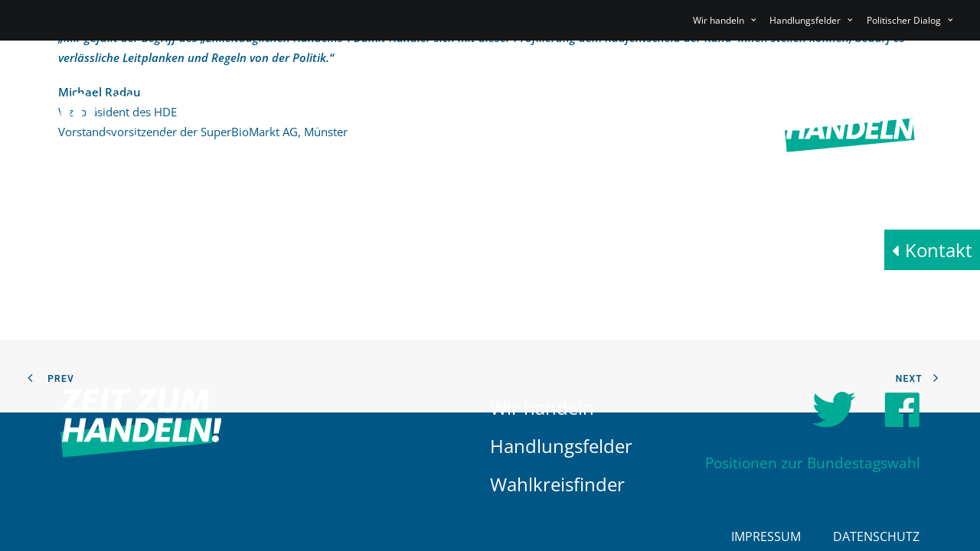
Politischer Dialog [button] (910, 20)
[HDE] (141, 120)
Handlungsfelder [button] (811, 20)
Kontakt (939, 250)
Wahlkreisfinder (557, 484)
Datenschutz (876, 536)
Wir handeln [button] (724, 20)
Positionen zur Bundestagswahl (813, 463)
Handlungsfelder (561, 446)
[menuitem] (727, 20)
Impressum (766, 536)
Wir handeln (542, 408)
